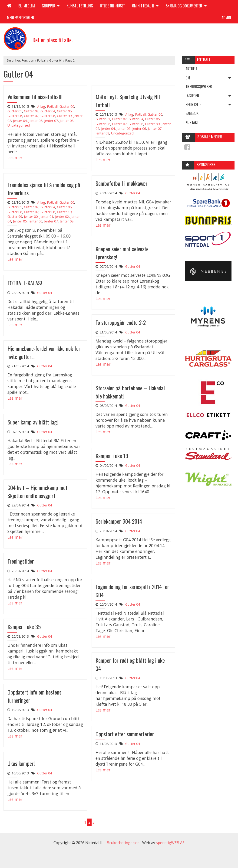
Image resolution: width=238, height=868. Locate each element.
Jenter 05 (35, 121)
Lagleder (210, 96)
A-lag (41, 106)
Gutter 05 (64, 111)
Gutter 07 (31, 116)
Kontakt (192, 122)
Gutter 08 (48, 116)
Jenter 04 (20, 121)
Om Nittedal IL (145, 6)
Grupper (51, 6)
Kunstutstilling (80, 6)
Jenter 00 (31, 217)
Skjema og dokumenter (186, 6)
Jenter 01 (46, 217)
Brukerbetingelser (123, 843)
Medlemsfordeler (21, 18)
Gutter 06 (15, 116)
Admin (226, 18)
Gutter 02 (31, 111)
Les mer (15, 157)
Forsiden (28, 60)
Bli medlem (27, 6)
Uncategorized (19, 125)
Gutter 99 (64, 116)
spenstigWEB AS (170, 843)
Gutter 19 (64, 212)
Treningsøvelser (199, 87)
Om (210, 78)
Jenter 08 (67, 121)
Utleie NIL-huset (112, 6)
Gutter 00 (67, 106)
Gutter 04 (56, 60)
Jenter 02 (62, 217)
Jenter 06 (139, 129)
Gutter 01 (15, 111)
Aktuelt (192, 69)
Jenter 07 (51, 121)
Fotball (42, 60)
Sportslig (210, 104)
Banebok (192, 113)
